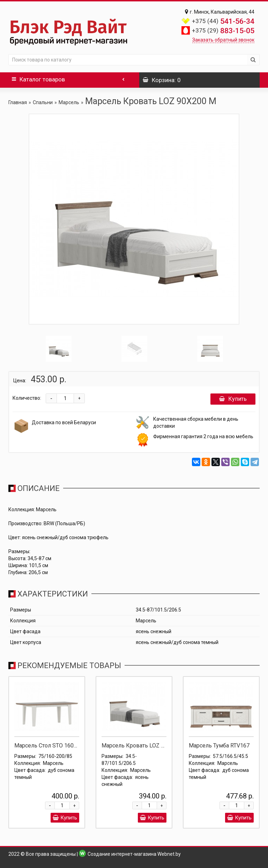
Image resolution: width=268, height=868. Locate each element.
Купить (233, 399)
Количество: (27, 398)
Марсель (69, 102)
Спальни (43, 102)
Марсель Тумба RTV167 (219, 746)
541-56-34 (223, 21)
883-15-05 (223, 31)
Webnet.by (169, 854)
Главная (18, 102)
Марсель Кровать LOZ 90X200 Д (144, 746)
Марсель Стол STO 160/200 (50, 746)
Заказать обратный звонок (223, 40)
